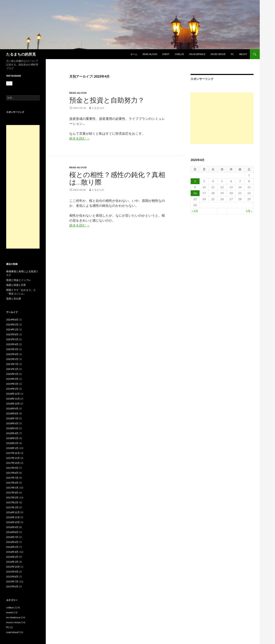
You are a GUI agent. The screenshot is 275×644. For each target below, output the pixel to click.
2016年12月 (13, 512)
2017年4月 (12, 493)
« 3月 (195, 211)
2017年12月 (13, 453)
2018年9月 (12, 408)
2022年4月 (12, 354)
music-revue (218, 54)
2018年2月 (12, 443)
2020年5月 (12, 374)
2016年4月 (12, 552)
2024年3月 (12, 324)
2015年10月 (13, 567)
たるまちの (98, 108)
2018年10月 (13, 404)
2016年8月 (12, 532)
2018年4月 (12, 433)
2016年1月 (12, 562)
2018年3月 (12, 438)
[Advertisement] (222, 118)
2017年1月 (12, 507)
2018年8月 (12, 413)
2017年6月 (12, 483)
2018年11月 (13, 399)
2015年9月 (12, 572)
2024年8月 (12, 320)
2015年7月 (12, 581)
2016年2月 (12, 557)
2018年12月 (13, 394)
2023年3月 (12, 349)
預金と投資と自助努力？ (107, 100)
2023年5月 (12, 339)
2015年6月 (12, 586)
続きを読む (79, 138)
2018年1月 (12, 448)
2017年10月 (13, 463)
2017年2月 (12, 502)
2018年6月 (12, 423)
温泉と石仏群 (14, 299)
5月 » (249, 211)
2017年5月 (12, 488)
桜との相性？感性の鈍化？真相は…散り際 (117, 178)
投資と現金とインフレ (19, 280)
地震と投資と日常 (16, 285)
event (166, 54)
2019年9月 (12, 379)
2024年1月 (12, 329)
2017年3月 (12, 497)
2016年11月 (13, 517)
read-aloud (150, 54)
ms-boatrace (197, 54)
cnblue (179, 54)
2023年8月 (12, 334)
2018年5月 (12, 428)
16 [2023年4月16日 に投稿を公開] (195, 193)
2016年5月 (12, 547)
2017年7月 (12, 478)
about (243, 54)
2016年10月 (13, 522)
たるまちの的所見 (21, 54)
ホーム (134, 54)
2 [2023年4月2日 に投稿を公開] (195, 181)
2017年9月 (12, 468)
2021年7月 (12, 364)
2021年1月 (12, 369)
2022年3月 (12, 359)
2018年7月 (12, 418)
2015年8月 (12, 577)
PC (232, 54)
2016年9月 (12, 527)
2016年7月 (12, 537)
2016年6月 (12, 542)
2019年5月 (12, 384)
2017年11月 (13, 458)
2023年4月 (12, 344)
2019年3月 (12, 389)
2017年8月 (12, 473)
